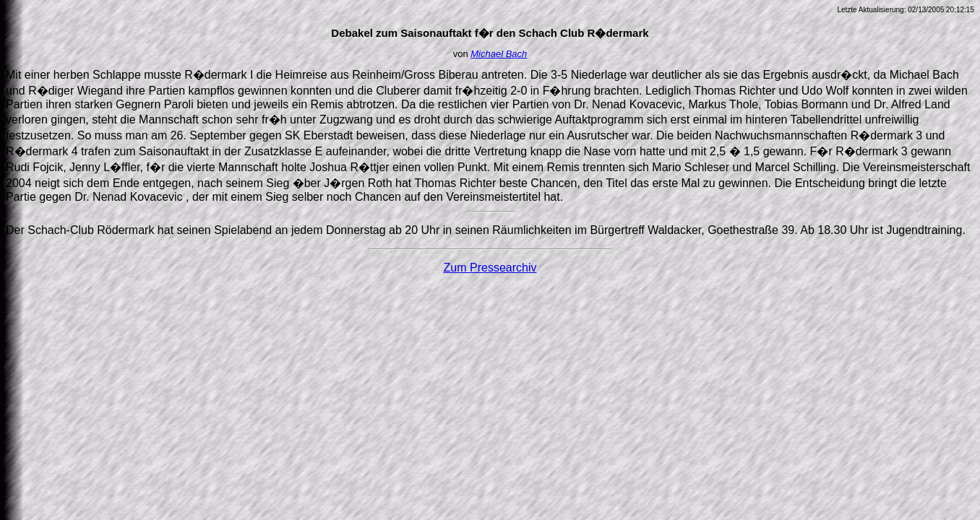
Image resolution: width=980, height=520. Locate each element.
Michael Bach (499, 54)
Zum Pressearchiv (490, 268)
